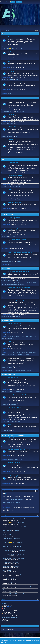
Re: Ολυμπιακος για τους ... (7, 391)
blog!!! (4, 570)
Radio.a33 (10, 264)
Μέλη (5, 603)
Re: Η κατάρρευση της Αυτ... (8, 186)
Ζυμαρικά (26, 337)
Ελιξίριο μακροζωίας (6, 431)
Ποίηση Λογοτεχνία (13, 229)
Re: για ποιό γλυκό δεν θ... (7, 350)
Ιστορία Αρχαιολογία (13, 126)
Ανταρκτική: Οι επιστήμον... (7, 210)
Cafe (9, 36)
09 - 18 (4, 535)
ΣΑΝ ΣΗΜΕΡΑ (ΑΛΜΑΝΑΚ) (32, 283)
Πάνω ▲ (38, 639)
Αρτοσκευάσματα (11, 337)
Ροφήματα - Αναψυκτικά (26, 370)
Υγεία (9, 425)
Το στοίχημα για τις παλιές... (9, 558)
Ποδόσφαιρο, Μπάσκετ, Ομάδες (17, 394)
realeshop (23, 578)
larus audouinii (20, 334)
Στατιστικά (7, 494)
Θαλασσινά (8, 338)
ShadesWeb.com (4, 642)
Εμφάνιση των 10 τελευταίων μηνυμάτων (12, 503)
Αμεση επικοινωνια (7, 539)
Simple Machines (12, 639)
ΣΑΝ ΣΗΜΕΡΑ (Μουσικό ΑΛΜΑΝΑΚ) (9, 284)
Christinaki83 (19, 91)
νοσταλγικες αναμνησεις (8, 546)
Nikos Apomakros (20, 111)
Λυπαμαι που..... (6, 566)
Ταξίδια (9, 94)
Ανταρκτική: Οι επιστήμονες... (10, 550)
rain (17, 473)
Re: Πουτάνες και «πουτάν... (8, 473)
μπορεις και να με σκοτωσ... (7, 250)
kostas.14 (17, 123)
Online (3, 626)
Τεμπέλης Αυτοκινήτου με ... (7, 485)
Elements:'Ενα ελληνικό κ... (7, 368)
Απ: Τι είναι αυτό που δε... (7, 123)
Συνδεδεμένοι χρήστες (10, 617)
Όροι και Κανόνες (32, 639)
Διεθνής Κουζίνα (15, 338)
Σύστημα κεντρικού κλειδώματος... (11, 590)
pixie (35, 155)
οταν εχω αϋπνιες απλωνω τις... (10, 574)
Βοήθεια (26, 639)
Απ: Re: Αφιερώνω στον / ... (7, 226)
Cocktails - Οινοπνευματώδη (14, 370)
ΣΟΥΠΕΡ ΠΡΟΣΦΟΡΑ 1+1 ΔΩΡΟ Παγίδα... (13, 586)
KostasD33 (23, 519)
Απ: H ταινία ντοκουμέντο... (7, 280)
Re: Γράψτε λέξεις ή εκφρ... (7, 79)
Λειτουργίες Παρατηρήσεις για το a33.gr (19, 450)
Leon (10, 535)
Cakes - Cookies (16, 354)
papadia (20, 543)
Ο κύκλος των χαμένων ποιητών (17, 239)
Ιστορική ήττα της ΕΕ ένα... (7, 200)
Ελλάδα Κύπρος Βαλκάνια (15, 176)
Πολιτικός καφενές (13, 162)
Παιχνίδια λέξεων (12, 72)
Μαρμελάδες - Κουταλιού (7, 354)
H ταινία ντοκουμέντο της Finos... (10, 527)
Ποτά (9, 357)
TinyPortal (22, 639)
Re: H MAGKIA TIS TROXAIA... (8, 421)
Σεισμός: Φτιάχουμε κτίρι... (7, 316)
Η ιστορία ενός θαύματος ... (7, 137)
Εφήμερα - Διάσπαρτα (14, 462)
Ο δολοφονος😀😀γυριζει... (9, 523)
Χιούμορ (10, 62)
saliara (19, 421)
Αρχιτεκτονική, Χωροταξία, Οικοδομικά (18, 301)
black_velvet (19, 226)
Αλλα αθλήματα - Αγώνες (15, 407)
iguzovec (5, 498)
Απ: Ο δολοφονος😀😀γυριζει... (8, 49)
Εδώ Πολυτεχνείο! (7, 531)
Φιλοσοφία (11, 101)
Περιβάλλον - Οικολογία (14, 203)
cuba (9, 570)
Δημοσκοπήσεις (21, 284)
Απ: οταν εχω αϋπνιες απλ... (8, 59)
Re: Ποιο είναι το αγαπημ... (7, 457)
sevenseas (13, 236)
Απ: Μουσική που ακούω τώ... (8, 262)
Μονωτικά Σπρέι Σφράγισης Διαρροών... (12, 582)
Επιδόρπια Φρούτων (25, 354)
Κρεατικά (3, 338)
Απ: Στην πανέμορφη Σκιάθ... (8, 91)
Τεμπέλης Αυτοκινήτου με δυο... (10, 578)
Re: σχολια (28, 173)
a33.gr (32, 275)
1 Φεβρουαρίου (6, 562)
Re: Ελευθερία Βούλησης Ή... (8, 111)
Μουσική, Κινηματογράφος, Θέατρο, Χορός (20, 253)
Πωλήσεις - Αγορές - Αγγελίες (16, 476)
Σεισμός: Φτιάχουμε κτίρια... (9, 554)
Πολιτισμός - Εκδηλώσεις (15, 82)
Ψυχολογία (11, 114)
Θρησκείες (11, 140)
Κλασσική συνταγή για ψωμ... (8, 334)
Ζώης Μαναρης (5, 236)
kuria (17, 79)
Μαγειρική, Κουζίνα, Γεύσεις (16, 323)
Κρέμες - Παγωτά (32, 353)
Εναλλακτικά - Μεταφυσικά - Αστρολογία (19, 287)
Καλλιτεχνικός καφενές (14, 217)
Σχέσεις (10, 51)
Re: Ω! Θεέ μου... (28, 155)
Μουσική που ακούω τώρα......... (10, 519)
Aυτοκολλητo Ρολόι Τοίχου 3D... (10, 594)
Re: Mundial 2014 (5, 405)
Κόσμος (10, 189)
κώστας (34, 173)
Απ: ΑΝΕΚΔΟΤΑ (5, 69)
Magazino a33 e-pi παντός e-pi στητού (18, 271)
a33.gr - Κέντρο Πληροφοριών (11, 491)
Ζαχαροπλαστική (12, 341)
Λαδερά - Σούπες (33, 337)
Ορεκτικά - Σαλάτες (20, 337)
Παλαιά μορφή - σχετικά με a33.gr (15, 460)
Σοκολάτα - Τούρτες (12, 353)
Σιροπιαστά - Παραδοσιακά (22, 353)
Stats (4, 599)
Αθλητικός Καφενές (13, 377)
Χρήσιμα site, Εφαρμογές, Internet (17, 438)
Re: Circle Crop (29, 298)
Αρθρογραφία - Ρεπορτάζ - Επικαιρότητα (16, 283)
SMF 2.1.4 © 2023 (4, 639)
